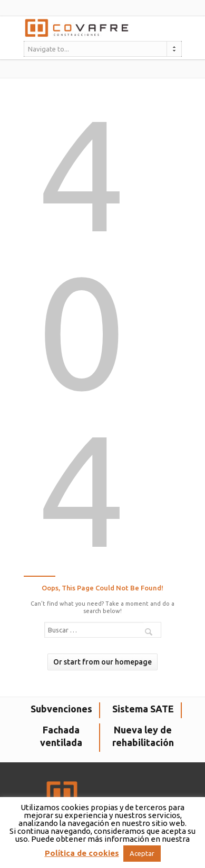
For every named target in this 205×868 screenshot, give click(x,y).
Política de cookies (82, 853)
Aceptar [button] (142, 853)
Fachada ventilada (61, 736)
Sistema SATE (143, 709)
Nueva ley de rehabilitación (143, 736)
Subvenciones (61, 709)
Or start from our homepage (102, 662)
